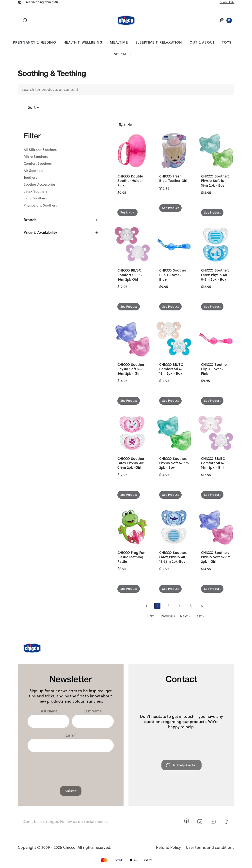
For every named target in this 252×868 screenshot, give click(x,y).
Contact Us (227, 2)
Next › (185, 616)
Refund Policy (168, 847)
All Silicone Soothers (40, 150)
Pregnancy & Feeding (34, 42)
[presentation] (71, 767)
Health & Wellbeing (83, 42)
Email (71, 735)
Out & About (202, 42)
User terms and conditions (210, 847)
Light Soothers (35, 198)
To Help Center (181, 765)
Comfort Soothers (38, 163)
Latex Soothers (35, 191)
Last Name (93, 711)
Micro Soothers (36, 157)
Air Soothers (33, 171)
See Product (170, 208)
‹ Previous (167, 616)
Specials (122, 54)
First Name (48, 711)
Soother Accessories (39, 184)
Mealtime (119, 42)
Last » (200, 616)
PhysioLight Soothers (40, 205)
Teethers (30, 177)
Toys (227, 42)
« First (149, 616)
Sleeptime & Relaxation (159, 42)
